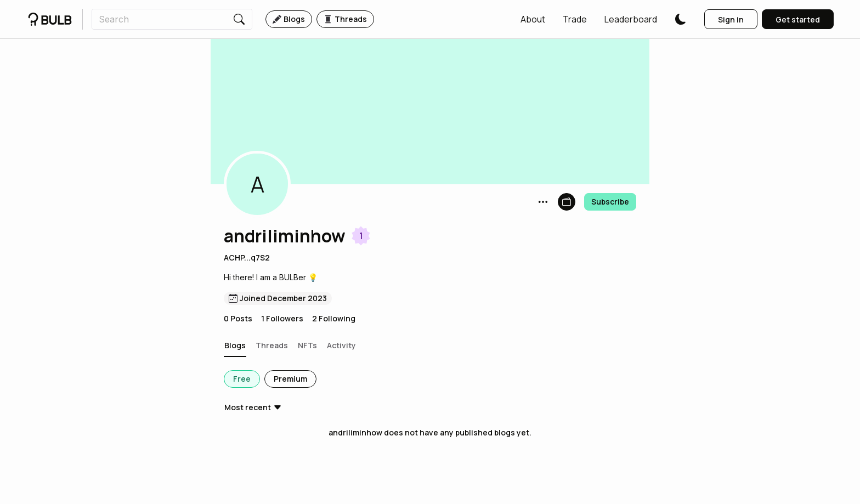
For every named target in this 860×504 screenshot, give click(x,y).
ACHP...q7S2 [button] (247, 257)
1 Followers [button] (282, 318)
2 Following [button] (334, 318)
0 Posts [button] (238, 318)
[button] (533, 19)
